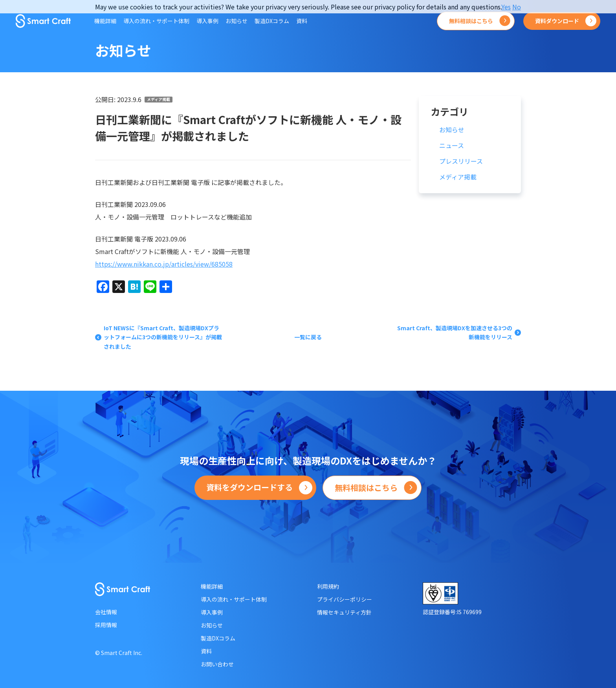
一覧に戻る (308, 337)
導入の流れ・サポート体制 (156, 21)
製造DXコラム (272, 21)
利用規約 (328, 586)
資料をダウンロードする (249, 487)
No (517, 7)
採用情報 (106, 625)
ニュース (452, 145)
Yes (506, 7)
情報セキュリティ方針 (344, 612)
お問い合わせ (217, 664)
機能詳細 (105, 21)
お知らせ (236, 21)
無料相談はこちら (471, 21)
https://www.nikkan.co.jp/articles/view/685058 (164, 264)
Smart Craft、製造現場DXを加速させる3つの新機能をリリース (455, 333)
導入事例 (207, 21)
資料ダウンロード (557, 21)
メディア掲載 (159, 99)
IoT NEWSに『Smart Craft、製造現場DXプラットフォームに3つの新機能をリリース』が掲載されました (163, 337)
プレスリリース (461, 161)
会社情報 (106, 612)
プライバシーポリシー (345, 599)
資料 (302, 21)
